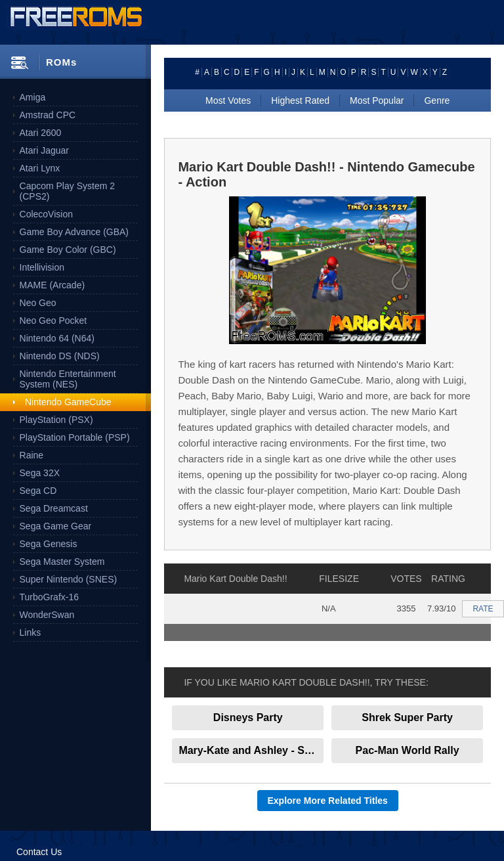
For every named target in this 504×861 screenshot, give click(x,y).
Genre (437, 100)
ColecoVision (46, 214)
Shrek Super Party (407, 717)
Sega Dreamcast (54, 508)
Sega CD (38, 491)
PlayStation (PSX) (56, 420)
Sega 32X (40, 473)
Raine (32, 455)
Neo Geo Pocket (53, 320)
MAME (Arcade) (52, 285)
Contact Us (39, 852)
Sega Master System (62, 562)
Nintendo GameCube (68, 402)
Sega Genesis (49, 544)
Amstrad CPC (48, 115)
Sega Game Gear (56, 526)
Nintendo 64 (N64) (57, 338)
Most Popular (377, 100)
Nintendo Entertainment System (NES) (68, 379)
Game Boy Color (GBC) (68, 250)
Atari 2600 (41, 133)
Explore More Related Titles (328, 801)
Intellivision (42, 267)
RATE (483, 609)
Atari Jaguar (44, 150)
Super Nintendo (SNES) (69, 579)
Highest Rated (300, 100)
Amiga (33, 97)
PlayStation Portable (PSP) (75, 437)
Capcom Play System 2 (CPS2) (68, 191)
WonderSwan (47, 615)
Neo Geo (38, 303)
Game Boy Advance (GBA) (74, 232)
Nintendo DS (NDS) (60, 356)
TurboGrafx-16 (50, 597)
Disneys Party (248, 717)
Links (31, 632)
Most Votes (228, 100)
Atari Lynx (40, 168)
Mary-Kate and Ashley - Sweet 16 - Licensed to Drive (251, 750)
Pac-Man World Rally (408, 750)
